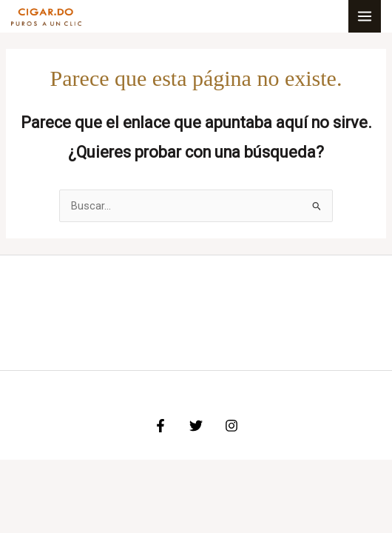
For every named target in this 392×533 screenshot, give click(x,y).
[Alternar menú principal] (365, 16)
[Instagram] (232, 426)
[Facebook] (160, 426)
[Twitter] (196, 426)
